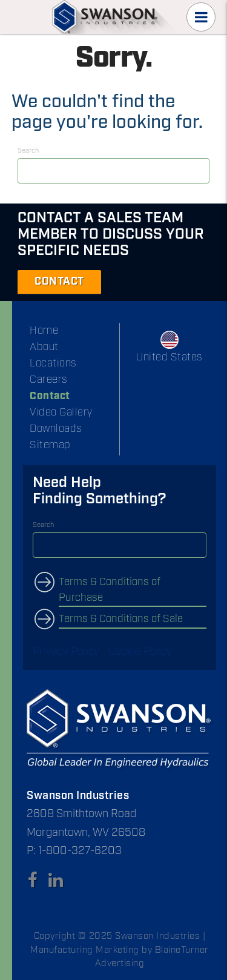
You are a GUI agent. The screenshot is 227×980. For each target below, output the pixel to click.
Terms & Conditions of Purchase (110, 590)
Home (44, 331)
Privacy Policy (66, 652)
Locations (53, 363)
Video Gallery (61, 412)
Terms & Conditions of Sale (121, 619)
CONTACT (59, 282)
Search (28, 151)
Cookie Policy (140, 652)
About (44, 347)
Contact (50, 396)
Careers (49, 380)
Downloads (56, 429)
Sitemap (50, 445)
